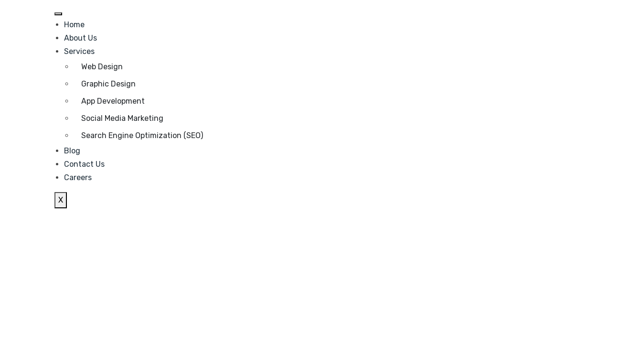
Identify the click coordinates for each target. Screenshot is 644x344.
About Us (80, 38)
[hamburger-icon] (58, 14)
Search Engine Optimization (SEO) (142, 135)
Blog (72, 151)
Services (79, 51)
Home (74, 25)
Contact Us (84, 164)
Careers (78, 177)
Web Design (102, 67)
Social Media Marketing (122, 118)
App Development (113, 101)
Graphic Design (108, 84)
